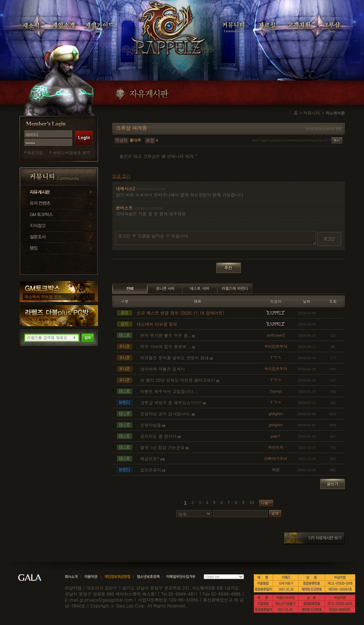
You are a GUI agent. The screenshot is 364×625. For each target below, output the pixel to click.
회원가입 (35, 153)
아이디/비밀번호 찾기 (71, 153)
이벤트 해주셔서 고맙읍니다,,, (169, 391)
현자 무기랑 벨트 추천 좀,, (165, 335)
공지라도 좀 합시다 (158, 436)
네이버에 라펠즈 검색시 (162, 369)
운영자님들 (150, 425)
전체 (130, 289)
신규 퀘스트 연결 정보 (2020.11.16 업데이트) (180, 313)
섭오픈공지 (150, 470)
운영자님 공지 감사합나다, (165, 414)
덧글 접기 (121, 176)
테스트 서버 (200, 289)
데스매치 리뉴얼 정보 (43, 297)
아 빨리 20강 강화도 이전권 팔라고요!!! (177, 380)
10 (251, 503)
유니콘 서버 (165, 289)
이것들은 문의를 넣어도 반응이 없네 (174, 358)
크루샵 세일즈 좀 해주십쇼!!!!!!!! (171, 402)
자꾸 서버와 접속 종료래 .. (165, 346)
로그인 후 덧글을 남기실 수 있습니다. (216, 238)
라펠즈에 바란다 (235, 289)
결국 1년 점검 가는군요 (162, 447)
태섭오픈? (150, 458)
